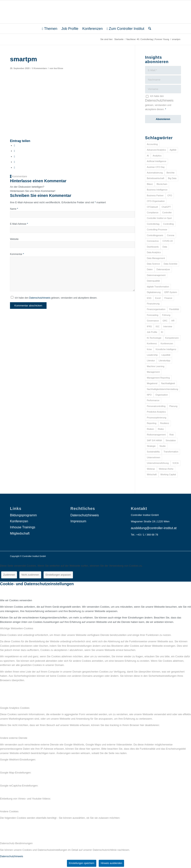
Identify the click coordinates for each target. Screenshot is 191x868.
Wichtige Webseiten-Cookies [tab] (17, 628)
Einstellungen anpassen (58, 575)
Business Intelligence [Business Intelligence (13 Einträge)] (157, 190)
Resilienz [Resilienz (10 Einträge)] (165, 423)
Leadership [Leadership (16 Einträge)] (152, 355)
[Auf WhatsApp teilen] (14, 157)
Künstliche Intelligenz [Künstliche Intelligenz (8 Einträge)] (166, 349)
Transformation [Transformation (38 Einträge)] (171, 452)
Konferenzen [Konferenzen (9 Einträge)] (167, 343)
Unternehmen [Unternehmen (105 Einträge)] (154, 457)
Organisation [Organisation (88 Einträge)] (162, 395)
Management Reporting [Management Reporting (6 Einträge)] (158, 378)
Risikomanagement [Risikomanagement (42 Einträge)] (156, 435)
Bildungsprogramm (23, 515)
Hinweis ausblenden (111, 863)
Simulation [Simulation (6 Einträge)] (171, 440)
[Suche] (149, 29)
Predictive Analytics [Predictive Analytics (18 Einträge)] (156, 412)
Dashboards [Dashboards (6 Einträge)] (153, 247)
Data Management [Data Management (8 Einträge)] (156, 258)
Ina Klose (58, 68)
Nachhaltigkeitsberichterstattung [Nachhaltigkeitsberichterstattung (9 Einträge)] (163, 389)
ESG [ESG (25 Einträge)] (149, 298)
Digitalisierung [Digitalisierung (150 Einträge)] (154, 292)
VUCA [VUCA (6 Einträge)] (176, 463)
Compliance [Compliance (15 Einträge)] (153, 212)
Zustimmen (9, 575)
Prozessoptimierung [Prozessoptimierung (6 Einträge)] (157, 418)
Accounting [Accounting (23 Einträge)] (152, 144)
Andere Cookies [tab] (9, 811)
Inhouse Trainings (23, 527)
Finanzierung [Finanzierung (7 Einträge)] (153, 304)
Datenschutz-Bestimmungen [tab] (16, 843)
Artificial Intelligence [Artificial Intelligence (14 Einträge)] (157, 161)
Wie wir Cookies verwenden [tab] (16, 600)
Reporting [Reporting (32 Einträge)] (152, 423)
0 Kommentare (39, 68)
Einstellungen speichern (82, 863)
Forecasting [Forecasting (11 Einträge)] (153, 315)
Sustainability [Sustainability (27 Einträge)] (153, 452)
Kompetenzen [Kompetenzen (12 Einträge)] (172, 338)
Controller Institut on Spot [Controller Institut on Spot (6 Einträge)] (159, 218)
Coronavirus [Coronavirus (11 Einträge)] (153, 241)
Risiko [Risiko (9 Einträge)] (161, 429)
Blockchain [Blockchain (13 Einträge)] (162, 184)
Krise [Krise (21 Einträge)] (149, 349)
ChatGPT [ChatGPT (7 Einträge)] (166, 207)
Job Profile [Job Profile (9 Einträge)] (152, 332)
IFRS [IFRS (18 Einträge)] (149, 326)
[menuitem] (50, 29)
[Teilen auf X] (14, 151)
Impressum (78, 521)
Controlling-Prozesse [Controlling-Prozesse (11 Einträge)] (157, 230)
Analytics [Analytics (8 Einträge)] (157, 156)
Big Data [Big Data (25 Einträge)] (172, 178)
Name (14, 209)
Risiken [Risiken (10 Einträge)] (150, 429)
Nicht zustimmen (30, 575)
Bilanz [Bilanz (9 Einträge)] (150, 184)
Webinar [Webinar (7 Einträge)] (151, 469)
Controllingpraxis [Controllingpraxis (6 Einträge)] (155, 235)
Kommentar (17, 254)
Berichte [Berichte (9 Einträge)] (170, 173)
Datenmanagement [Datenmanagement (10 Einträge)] (156, 275)
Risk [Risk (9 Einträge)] (172, 435)
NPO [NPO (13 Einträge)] (149, 395)
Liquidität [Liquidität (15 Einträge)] (166, 355)
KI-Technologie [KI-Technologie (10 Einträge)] (154, 338)
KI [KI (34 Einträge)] (162, 332)
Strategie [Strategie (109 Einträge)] (151, 446)
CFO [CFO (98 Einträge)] (170, 195)
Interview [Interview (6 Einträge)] (168, 326)
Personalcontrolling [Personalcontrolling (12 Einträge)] (156, 406)
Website (14, 239)
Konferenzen (19, 521)
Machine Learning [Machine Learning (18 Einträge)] (156, 366)
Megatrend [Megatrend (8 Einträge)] (152, 383)
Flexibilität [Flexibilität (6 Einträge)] (174, 309)
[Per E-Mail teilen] (14, 168)
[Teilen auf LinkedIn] (14, 162)
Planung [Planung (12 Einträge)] (173, 406)
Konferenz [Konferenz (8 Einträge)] (152, 343)
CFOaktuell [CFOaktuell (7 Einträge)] (152, 207)
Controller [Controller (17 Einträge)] (167, 212)
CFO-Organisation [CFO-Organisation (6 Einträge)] (156, 201)
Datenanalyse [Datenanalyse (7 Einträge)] (163, 269)
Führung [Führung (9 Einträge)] (166, 315)
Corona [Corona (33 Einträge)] (171, 235)
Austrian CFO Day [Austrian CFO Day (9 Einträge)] (156, 167)
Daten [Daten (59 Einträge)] (150, 269)
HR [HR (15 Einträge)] (173, 321)
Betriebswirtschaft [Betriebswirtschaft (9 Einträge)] (156, 178)
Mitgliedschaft (20, 533)
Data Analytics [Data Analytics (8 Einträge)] (154, 252)
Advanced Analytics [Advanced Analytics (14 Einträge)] (156, 150)
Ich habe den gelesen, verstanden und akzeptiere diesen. (56, 298)
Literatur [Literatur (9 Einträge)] (151, 360)
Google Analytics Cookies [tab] (15, 708)
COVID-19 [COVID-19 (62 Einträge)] (168, 241)
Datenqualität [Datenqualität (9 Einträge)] (153, 281)
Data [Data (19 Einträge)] (165, 247)
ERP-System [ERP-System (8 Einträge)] (171, 292)
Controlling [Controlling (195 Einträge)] (169, 224)
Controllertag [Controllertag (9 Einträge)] (153, 224)
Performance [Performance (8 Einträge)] (153, 400)
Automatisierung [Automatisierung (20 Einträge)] (155, 173)
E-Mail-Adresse (19, 224)
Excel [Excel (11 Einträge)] (158, 298)
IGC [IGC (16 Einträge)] (158, 326)
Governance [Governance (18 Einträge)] (153, 321)
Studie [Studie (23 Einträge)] (163, 446)
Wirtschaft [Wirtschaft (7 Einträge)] (152, 474)
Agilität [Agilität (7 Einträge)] (173, 150)
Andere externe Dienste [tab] (14, 738)
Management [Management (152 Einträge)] (153, 372)
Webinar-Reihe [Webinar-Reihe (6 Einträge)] (166, 469)
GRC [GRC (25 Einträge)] (165, 321)
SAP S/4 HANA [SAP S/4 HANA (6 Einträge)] (154, 440)
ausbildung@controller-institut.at (154, 528)
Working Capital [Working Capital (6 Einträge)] (168, 474)
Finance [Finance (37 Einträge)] (168, 298)
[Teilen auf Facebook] (14, 146)
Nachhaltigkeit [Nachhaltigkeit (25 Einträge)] (168, 383)
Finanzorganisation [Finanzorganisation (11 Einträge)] (156, 309)
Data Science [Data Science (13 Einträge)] (153, 264)
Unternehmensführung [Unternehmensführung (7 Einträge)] (158, 463)
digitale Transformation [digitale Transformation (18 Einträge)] (158, 287)
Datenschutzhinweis (40, 298)
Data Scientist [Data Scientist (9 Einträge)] (170, 264)
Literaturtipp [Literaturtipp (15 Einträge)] (164, 360)
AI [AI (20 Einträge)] (148, 156)
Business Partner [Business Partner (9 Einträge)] (155, 195)
